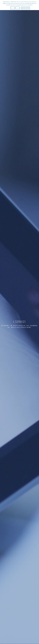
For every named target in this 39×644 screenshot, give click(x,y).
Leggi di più (25, 8)
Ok (15, 8)
